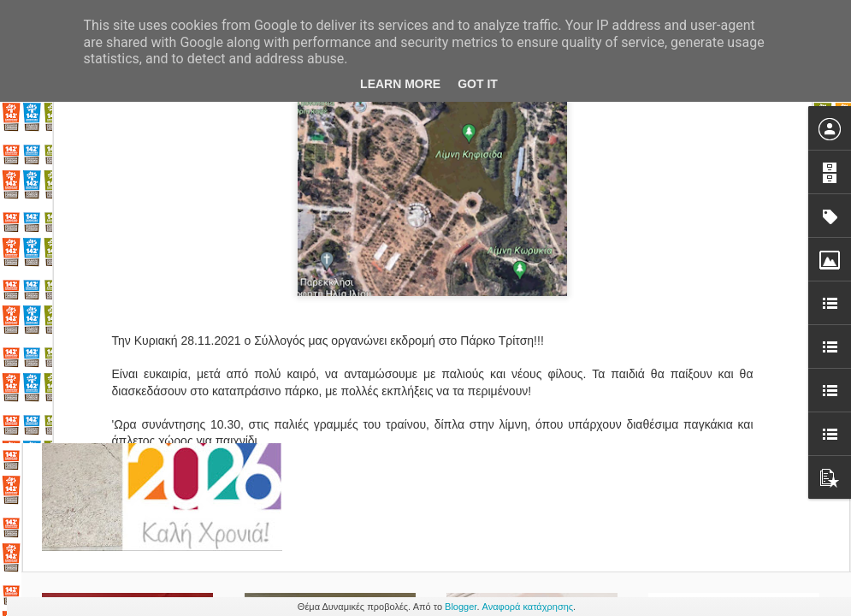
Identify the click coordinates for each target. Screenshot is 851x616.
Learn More (400, 84)
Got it (478, 84)
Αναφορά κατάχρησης (528, 607)
